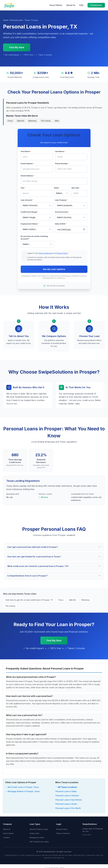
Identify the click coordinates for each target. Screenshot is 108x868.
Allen (57, 121)
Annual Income (62, 211)
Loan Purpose (61, 199)
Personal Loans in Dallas (66, 790)
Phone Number (62, 163)
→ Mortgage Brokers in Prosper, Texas (22, 790)
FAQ (81, 5)
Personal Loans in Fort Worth (68, 807)
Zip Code (76, 187)
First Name (26, 151)
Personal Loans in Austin (66, 803)
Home (6, 20)
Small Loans (34, 832)
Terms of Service (45, 252)
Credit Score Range (30, 211)
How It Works (56, 5)
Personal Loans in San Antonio (69, 798)
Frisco (10, 121)
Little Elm (21, 121)
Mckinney (32, 121)
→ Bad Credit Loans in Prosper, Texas (22, 786)
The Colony (46, 121)
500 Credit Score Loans (39, 840)
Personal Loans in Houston (67, 794)
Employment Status (30, 223)
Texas (27, 20)
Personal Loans (16, 20)
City (23, 187)
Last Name (60, 151)
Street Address (28, 175)
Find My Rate (96, 5)
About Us (71, 5)
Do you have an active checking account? (34, 236)
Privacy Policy (62, 252)
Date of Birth (61, 223)
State (57, 187)
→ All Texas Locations (66, 786)
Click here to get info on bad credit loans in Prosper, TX (29, 599)
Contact (6, 836)
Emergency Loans (37, 836)
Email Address (27, 163)
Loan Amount (27, 199)
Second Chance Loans (39, 828)
